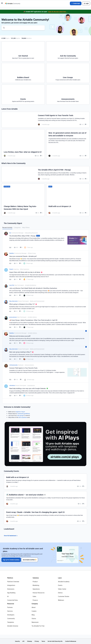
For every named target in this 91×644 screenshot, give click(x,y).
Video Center (62, 589)
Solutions (36, 578)
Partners (10, 607)
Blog (33, 615)
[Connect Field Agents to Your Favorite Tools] (45, 120)
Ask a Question (23, 417)
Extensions (11, 589)
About (34, 607)
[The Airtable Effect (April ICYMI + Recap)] (45, 174)
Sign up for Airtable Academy (11, 560)
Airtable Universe (13, 626)
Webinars (61, 600)
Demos (60, 593)
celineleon (12, 385)
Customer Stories (64, 596)
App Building (11, 593)
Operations (36, 589)
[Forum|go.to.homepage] (13, 3)
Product (35, 582)
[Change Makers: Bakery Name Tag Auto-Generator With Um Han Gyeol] (23, 200)
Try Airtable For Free (38, 626)
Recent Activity (7, 228)
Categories (17, 228)
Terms (43, 641)
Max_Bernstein (14, 301)
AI (8, 596)
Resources (11, 604)
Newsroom (35, 622)
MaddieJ (12, 253)
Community (11, 618)
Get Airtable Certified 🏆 (30, 560)
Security (17, 641)
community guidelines (24, 414)
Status (34, 618)
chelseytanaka (13, 365)
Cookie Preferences (71, 641)
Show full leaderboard (11, 536)
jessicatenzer (13, 317)
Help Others (26, 228)
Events (60, 585)
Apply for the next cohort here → (58, 12)
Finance (35, 600)
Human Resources (39, 593)
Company (35, 604)
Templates (11, 622)
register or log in (20, 412)
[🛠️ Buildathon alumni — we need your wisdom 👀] (45, 499)
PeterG (11, 269)
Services (10, 611)
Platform (10, 578)
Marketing (36, 585)
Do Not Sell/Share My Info (55, 641)
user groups (20, 415)
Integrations (11, 585)
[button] (2, 4)
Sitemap (30, 641)
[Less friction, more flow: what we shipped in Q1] (23, 144)
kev (10, 233)
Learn (60, 578)
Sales (34, 596)
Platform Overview (13, 582)
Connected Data (12, 600)
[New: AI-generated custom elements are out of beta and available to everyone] (68, 144)
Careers (34, 611)
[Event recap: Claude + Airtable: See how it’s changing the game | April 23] (45, 516)
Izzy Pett (12, 285)
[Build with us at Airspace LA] (68, 200)
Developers (11, 615)
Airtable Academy (64, 582)
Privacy (37, 641)
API (23, 641)
